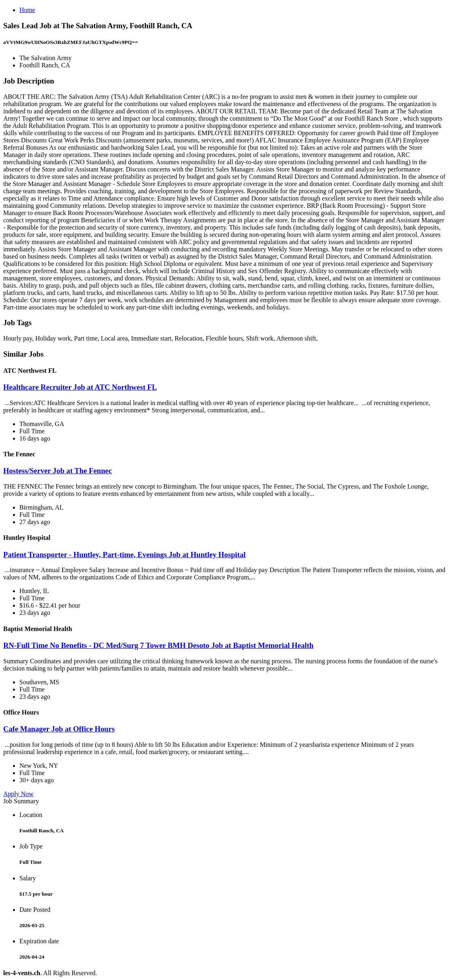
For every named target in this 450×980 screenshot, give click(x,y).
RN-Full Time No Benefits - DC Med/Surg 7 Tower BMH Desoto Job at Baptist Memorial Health (158, 645)
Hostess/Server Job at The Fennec (57, 471)
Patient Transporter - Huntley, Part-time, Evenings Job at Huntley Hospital (124, 555)
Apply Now (18, 794)
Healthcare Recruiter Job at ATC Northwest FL (80, 387)
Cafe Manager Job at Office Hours (59, 729)
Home (27, 10)
